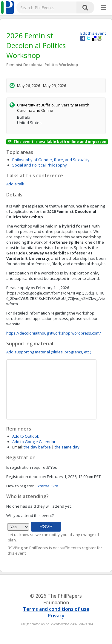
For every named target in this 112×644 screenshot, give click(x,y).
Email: (17, 447)
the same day (67, 447)
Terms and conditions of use (56, 609)
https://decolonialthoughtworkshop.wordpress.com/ (54, 333)
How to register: (20, 486)
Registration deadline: (26, 477)
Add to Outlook (26, 436)
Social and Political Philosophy (40, 165)
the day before (37, 447)
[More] (103, 8)
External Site (47, 486)
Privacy (56, 616)
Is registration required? (28, 467)
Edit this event (93, 33)
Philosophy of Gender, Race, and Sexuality (51, 160)
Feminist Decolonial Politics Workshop (42, 65)
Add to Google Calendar (34, 442)
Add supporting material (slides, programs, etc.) (49, 352)
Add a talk (15, 184)
